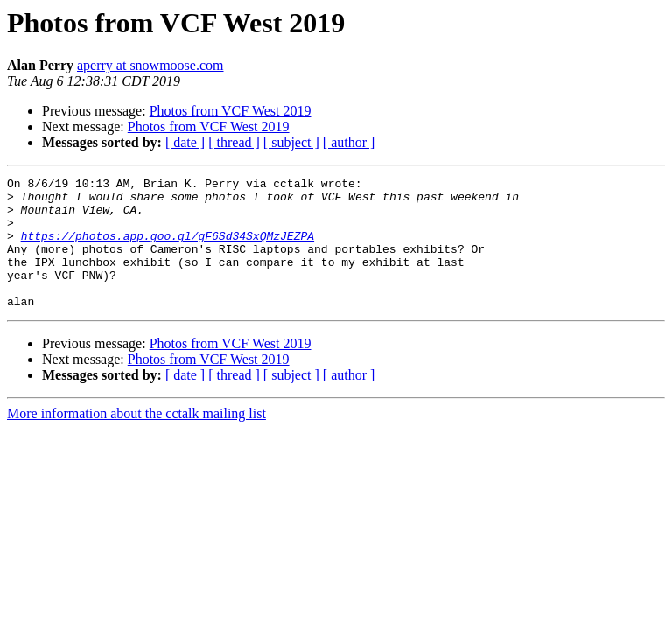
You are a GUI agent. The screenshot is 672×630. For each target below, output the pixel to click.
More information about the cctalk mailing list (136, 440)
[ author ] (349, 142)
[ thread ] (234, 142)
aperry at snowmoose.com (150, 65)
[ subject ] (291, 142)
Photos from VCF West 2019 (231, 111)
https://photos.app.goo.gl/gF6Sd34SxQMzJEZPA (168, 248)
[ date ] (185, 142)
